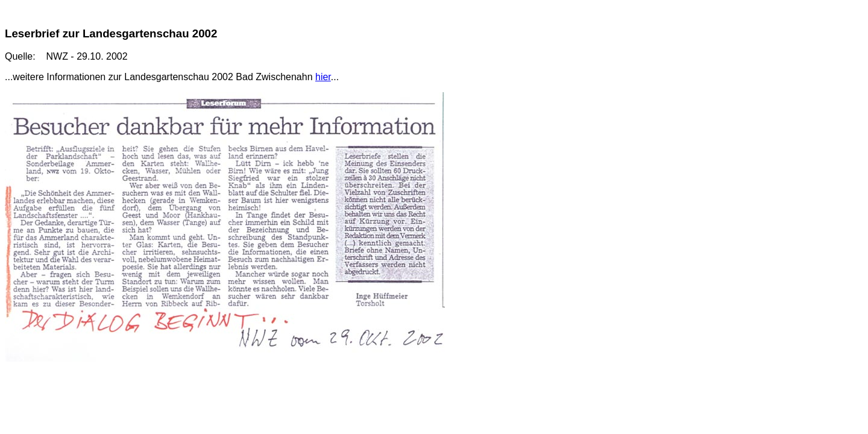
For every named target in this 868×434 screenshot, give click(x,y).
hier (323, 77)
